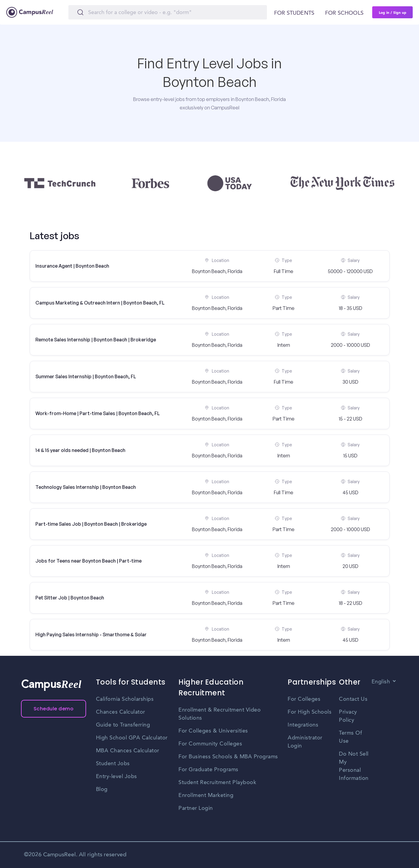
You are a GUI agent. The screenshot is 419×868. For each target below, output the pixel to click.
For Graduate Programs (208, 770)
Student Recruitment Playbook (217, 783)
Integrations (303, 725)
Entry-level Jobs (117, 777)
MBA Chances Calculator (128, 751)
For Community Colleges (210, 744)
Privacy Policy (348, 716)
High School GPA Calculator (132, 738)
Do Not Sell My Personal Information (354, 766)
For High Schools (310, 712)
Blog (102, 789)
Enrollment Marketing (206, 795)
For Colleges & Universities (213, 731)
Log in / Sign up (393, 12)
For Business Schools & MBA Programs (228, 757)
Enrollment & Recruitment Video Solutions (220, 714)
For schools (344, 13)
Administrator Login (305, 742)
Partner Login (196, 808)
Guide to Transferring (123, 725)
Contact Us (353, 699)
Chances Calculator (121, 712)
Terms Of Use (350, 737)
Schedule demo (54, 709)
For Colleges (304, 699)
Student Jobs (113, 764)
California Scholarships (125, 699)
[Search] (168, 12)
